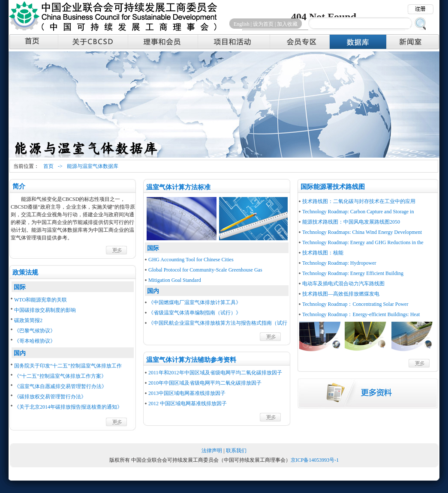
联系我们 (236, 451)
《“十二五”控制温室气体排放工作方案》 (60, 376)
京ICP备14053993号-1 (315, 460)
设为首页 (263, 24)
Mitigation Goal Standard (175, 280)
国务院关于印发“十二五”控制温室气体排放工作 (68, 366)
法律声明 (212, 451)
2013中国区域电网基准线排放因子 (187, 393)
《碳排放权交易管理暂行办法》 (50, 397)
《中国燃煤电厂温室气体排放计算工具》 (195, 302)
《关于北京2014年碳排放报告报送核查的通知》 (68, 407)
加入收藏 (287, 24)
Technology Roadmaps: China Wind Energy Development (362, 232)
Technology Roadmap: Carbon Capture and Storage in (358, 212)
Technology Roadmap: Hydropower (339, 263)
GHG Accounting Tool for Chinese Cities (191, 260)
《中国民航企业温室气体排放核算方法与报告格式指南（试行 (218, 323)
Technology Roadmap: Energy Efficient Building (353, 273)
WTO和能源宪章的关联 (41, 300)
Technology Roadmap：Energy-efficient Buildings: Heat (361, 314)
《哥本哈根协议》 (35, 341)
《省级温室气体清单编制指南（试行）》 (195, 313)
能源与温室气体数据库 (93, 166)
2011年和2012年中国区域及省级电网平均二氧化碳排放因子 (215, 373)
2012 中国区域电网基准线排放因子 (188, 403)
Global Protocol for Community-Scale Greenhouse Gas (205, 270)
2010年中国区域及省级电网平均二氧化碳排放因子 (205, 383)
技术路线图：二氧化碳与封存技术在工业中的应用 (359, 201)
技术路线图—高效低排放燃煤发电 (341, 294)
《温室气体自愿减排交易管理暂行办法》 (60, 386)
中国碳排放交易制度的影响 (45, 310)
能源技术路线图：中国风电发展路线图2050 (351, 222)
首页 (48, 166)
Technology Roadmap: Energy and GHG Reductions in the (363, 242)
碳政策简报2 (28, 320)
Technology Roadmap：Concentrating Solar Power (355, 304)
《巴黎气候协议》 (35, 331)
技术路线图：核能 (323, 253)
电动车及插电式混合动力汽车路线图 (343, 284)
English (242, 24)
